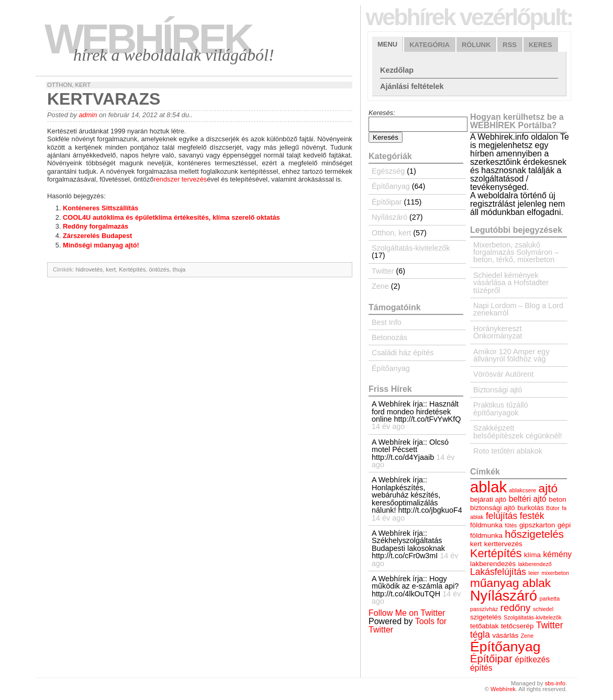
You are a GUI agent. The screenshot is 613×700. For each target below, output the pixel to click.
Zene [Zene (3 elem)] (527, 636)
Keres (540, 45)
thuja (179, 269)
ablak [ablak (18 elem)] (488, 487)
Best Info (387, 322)
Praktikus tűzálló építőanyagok (501, 409)
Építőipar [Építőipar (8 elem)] (491, 659)
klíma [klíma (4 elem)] (532, 555)
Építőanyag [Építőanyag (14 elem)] (505, 647)
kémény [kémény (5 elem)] (558, 554)
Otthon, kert (69, 85)
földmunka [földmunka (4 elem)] (486, 525)
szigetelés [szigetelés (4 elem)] (486, 617)
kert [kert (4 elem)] (476, 544)
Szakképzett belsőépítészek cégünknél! (518, 432)
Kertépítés (132, 269)
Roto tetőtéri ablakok (508, 451)
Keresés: (382, 113)
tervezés (194, 179)
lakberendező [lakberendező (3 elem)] (535, 564)
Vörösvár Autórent (503, 374)
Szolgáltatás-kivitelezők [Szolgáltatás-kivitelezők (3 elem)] (533, 617)
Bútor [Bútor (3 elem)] (553, 508)
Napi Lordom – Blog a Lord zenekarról (518, 309)
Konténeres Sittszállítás (101, 208)
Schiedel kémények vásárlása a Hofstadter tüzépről (511, 283)
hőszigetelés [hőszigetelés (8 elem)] (534, 534)
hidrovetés (90, 269)
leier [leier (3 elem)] (534, 573)
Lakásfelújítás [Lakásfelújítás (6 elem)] (498, 572)
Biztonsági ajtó (498, 390)
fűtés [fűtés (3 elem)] (511, 525)
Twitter (383, 271)
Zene (380, 286)
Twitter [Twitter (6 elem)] (550, 625)
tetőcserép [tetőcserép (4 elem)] (517, 626)
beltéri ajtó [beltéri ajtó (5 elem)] (528, 499)
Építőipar (387, 202)
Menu (387, 44)
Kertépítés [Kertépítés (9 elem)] (496, 553)
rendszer (166, 179)
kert (111, 269)
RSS (510, 45)
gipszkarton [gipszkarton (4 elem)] (537, 525)
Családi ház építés (403, 353)
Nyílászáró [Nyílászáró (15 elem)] (504, 596)
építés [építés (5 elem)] (481, 668)
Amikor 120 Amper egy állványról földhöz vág (511, 355)
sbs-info (555, 683)
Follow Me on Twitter (407, 613)
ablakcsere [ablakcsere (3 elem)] (523, 490)
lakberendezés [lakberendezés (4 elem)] (493, 564)
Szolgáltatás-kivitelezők (411, 248)
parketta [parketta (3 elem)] (550, 599)
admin (88, 115)
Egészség (388, 171)
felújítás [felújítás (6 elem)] (501, 516)
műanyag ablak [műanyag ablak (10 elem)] (510, 583)
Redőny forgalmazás (96, 226)
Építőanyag (391, 186)
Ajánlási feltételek (412, 86)
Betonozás (389, 337)
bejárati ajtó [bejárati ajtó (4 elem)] (488, 499)
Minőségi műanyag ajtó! (101, 245)
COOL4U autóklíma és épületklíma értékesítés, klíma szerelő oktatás (171, 217)
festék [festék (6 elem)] (532, 516)
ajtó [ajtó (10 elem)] (548, 488)
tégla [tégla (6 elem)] (480, 635)
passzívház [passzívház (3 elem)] (484, 609)
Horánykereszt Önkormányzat (498, 332)
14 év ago (388, 426)
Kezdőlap (397, 70)
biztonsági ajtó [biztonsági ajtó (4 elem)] (493, 508)
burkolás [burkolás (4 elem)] (531, 508)
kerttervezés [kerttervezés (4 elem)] (503, 544)
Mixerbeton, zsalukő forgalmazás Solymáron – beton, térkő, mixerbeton (516, 252)
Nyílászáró (389, 217)
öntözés (159, 269)
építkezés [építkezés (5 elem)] (533, 659)
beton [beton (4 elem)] (558, 499)
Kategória (430, 45)
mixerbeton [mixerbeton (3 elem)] (555, 573)
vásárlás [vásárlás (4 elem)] (505, 635)
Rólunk (476, 45)
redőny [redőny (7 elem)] (516, 608)
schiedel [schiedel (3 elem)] (543, 609)
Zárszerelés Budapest (97, 236)
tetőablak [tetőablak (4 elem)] (484, 626)
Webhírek (148, 39)
